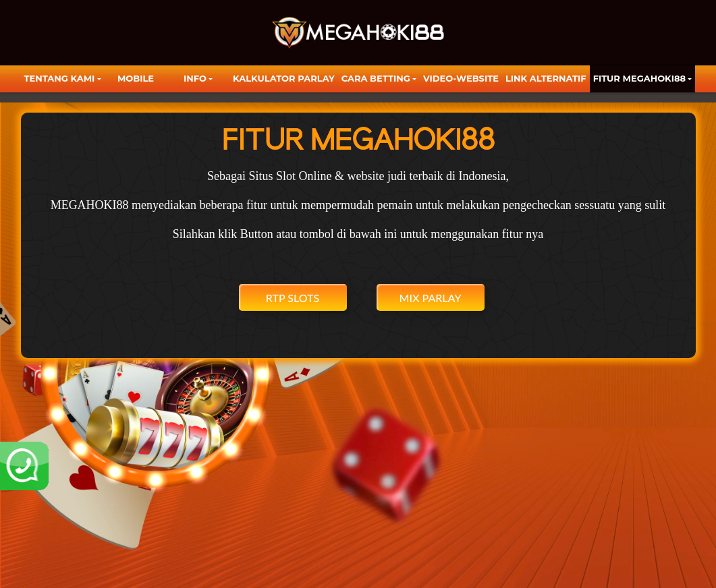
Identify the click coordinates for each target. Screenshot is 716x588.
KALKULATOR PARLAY (284, 78)
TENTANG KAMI (60, 78)
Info (195, 78)
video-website (461, 78)
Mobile (136, 78)
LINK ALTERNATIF (546, 78)
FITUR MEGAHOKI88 (640, 78)
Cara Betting (376, 78)
